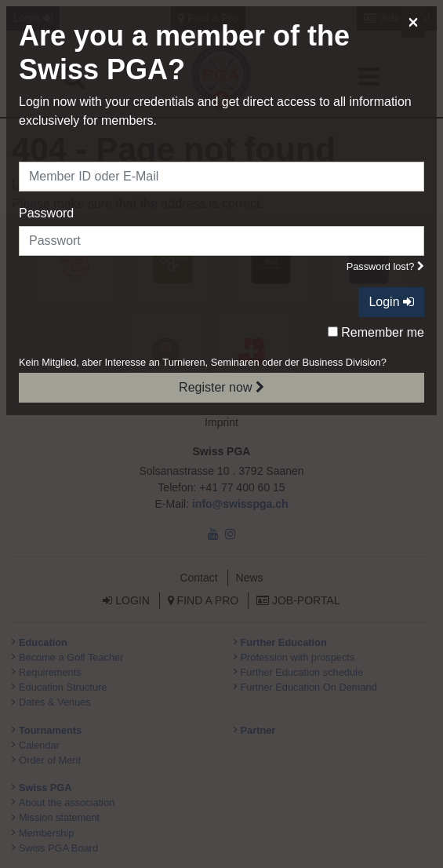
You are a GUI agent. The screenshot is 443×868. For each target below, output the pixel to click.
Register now (221, 387)
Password (46, 213)
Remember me (376, 332)
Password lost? (385, 266)
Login (391, 302)
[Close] (413, 22)
